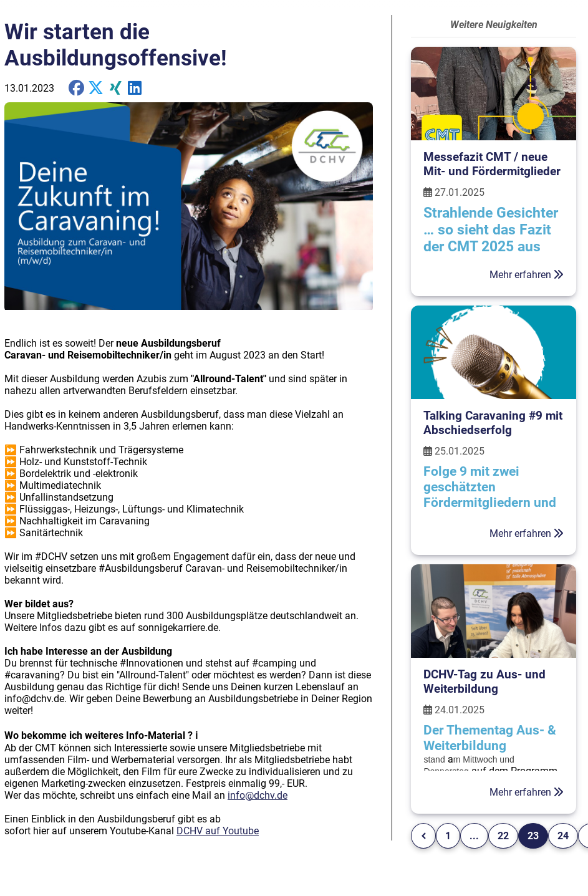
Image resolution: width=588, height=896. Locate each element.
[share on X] (96, 88)
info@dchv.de (258, 795)
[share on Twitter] (135, 88)
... (474, 836)
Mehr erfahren (527, 275)
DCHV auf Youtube (218, 831)
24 (563, 836)
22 (503, 836)
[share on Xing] (116, 88)
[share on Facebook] (76, 88)
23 (533, 836)
